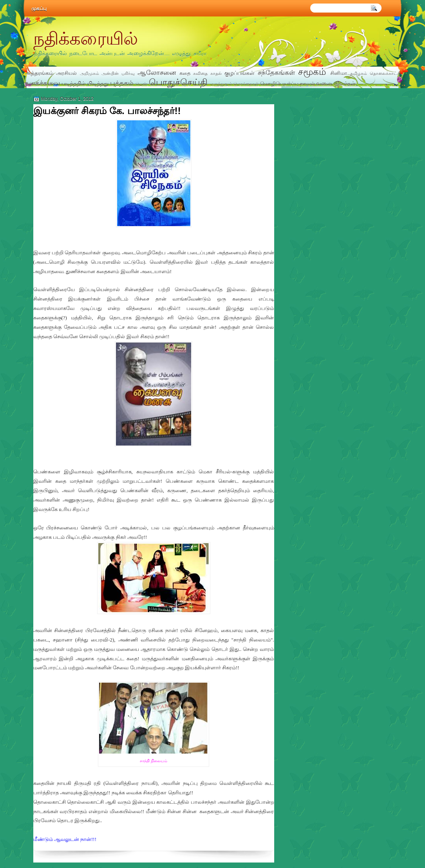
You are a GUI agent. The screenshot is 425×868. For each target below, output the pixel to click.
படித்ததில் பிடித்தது (85, 83)
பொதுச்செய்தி (178, 82)
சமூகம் (312, 72)
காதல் (216, 73)
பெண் (142, 84)
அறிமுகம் (90, 73)
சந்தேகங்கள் (276, 72)
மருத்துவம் (221, 84)
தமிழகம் (359, 73)
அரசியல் (66, 73)
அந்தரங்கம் (39, 73)
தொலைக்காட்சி (385, 73)
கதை (185, 73)
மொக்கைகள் (246, 84)
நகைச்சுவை (42, 83)
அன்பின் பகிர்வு (118, 73)
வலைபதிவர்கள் (336, 83)
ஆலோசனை (157, 72)
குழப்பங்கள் (240, 73)
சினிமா (339, 73)
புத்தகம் (122, 83)
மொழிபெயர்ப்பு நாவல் (288, 84)
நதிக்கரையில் (85, 38)
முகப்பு (39, 9)
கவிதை (200, 73)
